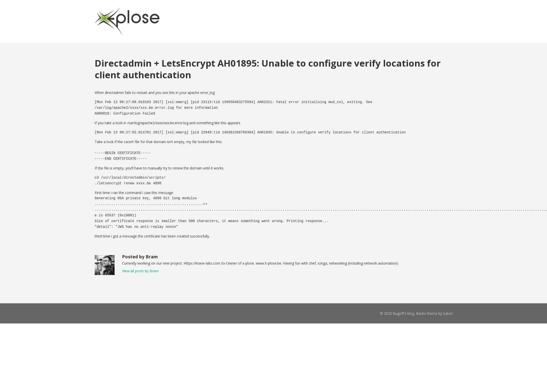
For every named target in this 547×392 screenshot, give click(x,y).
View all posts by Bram (140, 271)
